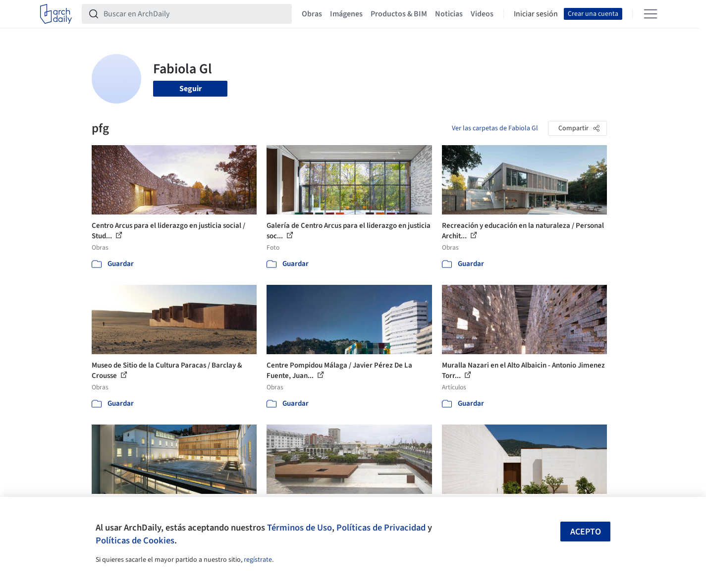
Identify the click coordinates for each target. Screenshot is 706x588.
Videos (482, 14)
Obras (312, 14)
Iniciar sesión (536, 14)
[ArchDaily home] (56, 14)
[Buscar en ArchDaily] (195, 14)
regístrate (258, 560)
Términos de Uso (299, 528)
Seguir (190, 89)
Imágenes (346, 14)
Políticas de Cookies (135, 540)
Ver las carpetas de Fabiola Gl (495, 128)
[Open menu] (651, 14)
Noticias (449, 14)
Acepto (586, 532)
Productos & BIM (399, 14)
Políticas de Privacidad (381, 528)
